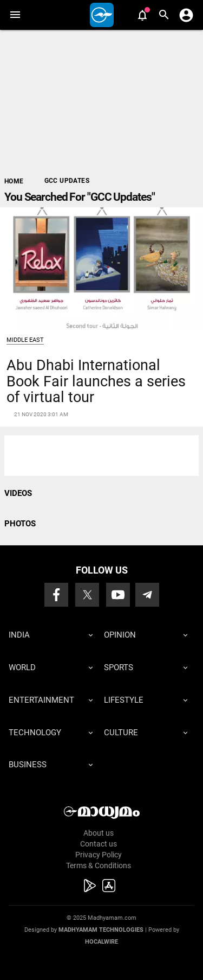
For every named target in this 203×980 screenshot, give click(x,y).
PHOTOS (20, 524)
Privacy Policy (99, 855)
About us (99, 833)
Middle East (25, 340)
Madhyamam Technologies (101, 930)
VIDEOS (18, 493)
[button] (15, 15)
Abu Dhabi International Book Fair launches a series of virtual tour (96, 381)
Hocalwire (101, 942)
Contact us (99, 844)
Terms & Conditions (99, 866)
